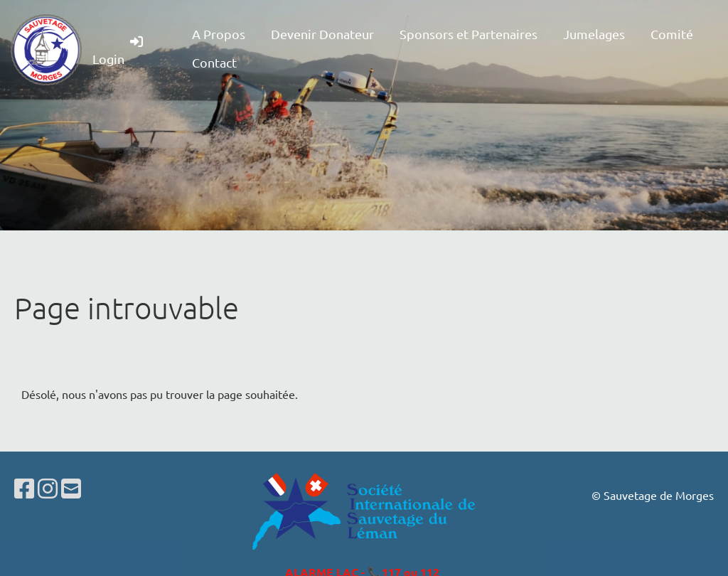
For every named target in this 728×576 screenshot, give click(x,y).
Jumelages (594, 34)
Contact (214, 62)
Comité (672, 34)
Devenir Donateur (322, 34)
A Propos (219, 34)
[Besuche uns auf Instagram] (48, 488)
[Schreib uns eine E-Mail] (71, 488)
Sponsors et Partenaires (469, 34)
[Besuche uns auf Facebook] (24, 488)
